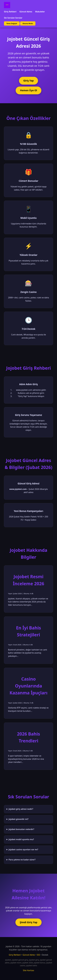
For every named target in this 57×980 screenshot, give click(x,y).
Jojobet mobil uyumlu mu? (21, 839)
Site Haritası (29, 970)
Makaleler (40, 12)
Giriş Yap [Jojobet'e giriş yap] (28, 81)
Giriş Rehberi (10, 12)
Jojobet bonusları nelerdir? (21, 829)
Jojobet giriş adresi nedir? (21, 809)
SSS (38, 955)
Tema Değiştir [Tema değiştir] (12, 24)
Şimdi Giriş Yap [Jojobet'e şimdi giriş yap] (28, 922)
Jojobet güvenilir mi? (19, 819)
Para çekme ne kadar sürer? (22, 860)
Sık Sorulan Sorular (13, 18)
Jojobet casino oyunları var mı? (23, 849)
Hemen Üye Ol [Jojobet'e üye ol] (28, 90)
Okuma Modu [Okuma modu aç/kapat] (28, 24)
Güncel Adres (26, 12)
